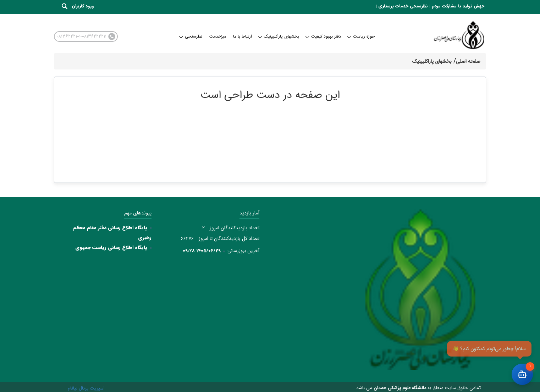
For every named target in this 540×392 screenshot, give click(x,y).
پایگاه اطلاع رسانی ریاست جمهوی (111, 247)
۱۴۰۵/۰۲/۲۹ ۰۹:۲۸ (202, 251)
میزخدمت (218, 36)
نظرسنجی (191, 36)
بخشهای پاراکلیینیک (279, 36)
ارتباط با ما (243, 36)
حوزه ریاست (361, 36)
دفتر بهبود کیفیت (324, 36)
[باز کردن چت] (522, 374)
